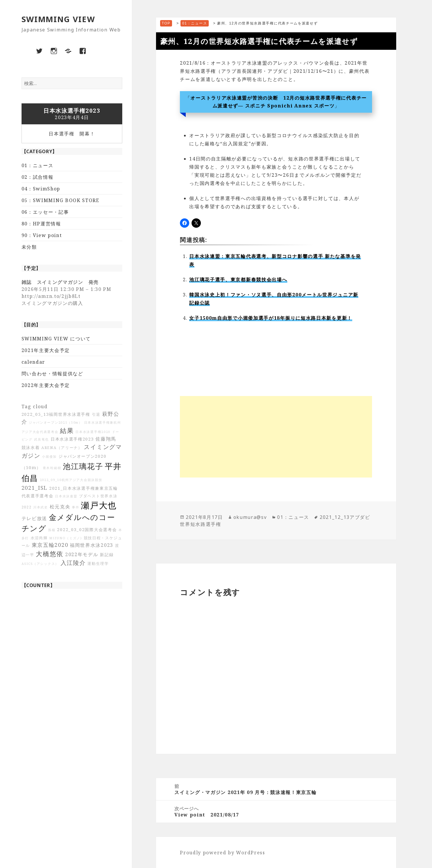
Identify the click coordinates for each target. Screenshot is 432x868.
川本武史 (41, 507)
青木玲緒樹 (52, 468)
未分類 (29, 247)
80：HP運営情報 (41, 224)
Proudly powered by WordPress (223, 853)
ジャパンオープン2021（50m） (56, 422)
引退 (96, 414)
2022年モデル (82, 554)
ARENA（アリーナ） (62, 448)
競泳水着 (31, 447)
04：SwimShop (41, 189)
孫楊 (52, 530)
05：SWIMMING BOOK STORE (61, 200)
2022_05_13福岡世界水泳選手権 (56, 414)
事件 (76, 507)
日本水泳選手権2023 (72, 439)
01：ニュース (38, 165)
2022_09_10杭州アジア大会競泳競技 (71, 480)
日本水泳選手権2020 (93, 432)
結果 (67, 431)
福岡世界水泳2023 (92, 545)
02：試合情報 (38, 177)
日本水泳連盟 (66, 496)
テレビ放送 (34, 518)
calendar (33, 362)
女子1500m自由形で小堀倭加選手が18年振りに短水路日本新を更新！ (271, 318)
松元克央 (60, 507)
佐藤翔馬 (106, 439)
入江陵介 (73, 563)
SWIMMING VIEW (58, 19)
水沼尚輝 (39, 538)
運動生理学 (98, 564)
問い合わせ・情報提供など (52, 374)
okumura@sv (250, 517)
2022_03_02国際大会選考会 (87, 530)
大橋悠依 (50, 554)
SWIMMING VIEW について (56, 339)
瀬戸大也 (99, 505)
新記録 (107, 555)
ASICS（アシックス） (40, 564)
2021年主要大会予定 (46, 350)
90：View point (42, 235)
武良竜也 (41, 439)
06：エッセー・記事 (45, 212)
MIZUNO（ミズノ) (66, 538)
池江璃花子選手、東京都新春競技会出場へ (238, 280)
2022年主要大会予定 (46, 385)
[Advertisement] (276, 437)
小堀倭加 (49, 457)
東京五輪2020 (50, 545)
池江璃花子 (83, 466)
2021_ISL (35, 488)
